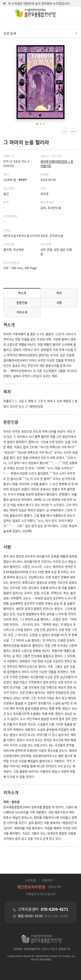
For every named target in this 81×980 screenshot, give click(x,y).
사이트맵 (30, 880)
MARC (74, 131)
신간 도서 (10, 33)
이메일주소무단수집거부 (41, 894)
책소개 (22, 293)
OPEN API (55, 887)
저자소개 (22, 312)
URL (65, 131)
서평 (59, 302)
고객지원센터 (43, 909)
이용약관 (47, 880)
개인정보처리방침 (31, 887)
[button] (37, 124)
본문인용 (22, 302)
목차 (59, 293)
